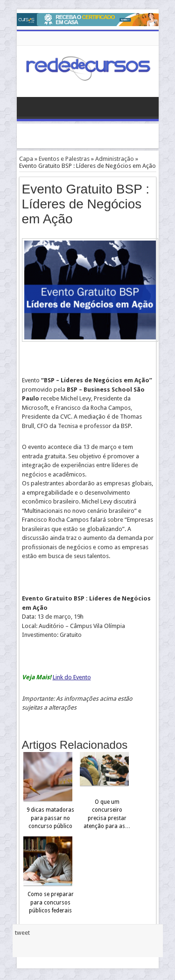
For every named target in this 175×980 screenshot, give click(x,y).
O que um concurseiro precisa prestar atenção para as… (107, 814)
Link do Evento (72, 677)
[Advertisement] (96, 135)
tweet (22, 933)
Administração (115, 159)
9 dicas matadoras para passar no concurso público (50, 818)
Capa (26, 159)
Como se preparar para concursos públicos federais (51, 902)
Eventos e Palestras (64, 159)
